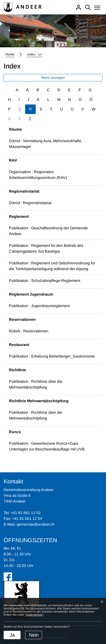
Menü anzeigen (53, 78)
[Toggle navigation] (97, 8)
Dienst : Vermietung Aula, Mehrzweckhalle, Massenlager (46, 144)
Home (10, 54)
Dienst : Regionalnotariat (30, 203)
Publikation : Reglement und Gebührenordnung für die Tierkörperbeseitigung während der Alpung (52, 266)
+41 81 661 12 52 (26, 513)
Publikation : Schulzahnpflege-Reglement (45, 281)
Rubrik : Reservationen (29, 331)
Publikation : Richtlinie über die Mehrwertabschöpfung (36, 384)
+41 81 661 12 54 (27, 519)
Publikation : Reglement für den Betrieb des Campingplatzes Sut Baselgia (46, 248)
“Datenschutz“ (34, 615)
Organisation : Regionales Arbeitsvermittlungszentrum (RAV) (38, 175)
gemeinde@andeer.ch (36, 524)
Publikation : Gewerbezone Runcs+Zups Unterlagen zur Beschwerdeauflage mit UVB (47, 446)
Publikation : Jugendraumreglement (39, 306)
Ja (12, 635)
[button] (35, 55)
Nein (34, 635)
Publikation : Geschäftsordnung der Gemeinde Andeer (48, 231)
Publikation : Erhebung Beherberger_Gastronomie (52, 356)
